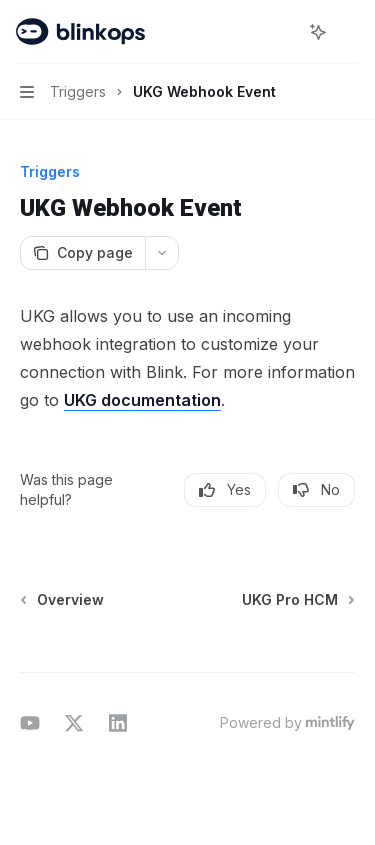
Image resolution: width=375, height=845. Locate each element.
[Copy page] (82, 253)
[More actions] (349, 32)
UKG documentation (142, 400)
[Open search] (281, 32)
